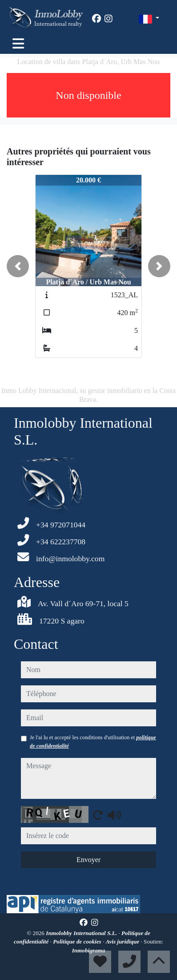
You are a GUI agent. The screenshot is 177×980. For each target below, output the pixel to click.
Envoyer (88, 860)
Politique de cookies (78, 942)
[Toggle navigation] (18, 44)
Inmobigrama (89, 950)
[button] (18, 266)
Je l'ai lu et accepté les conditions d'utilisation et (93, 741)
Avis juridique (123, 942)
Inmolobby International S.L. (82, 933)
